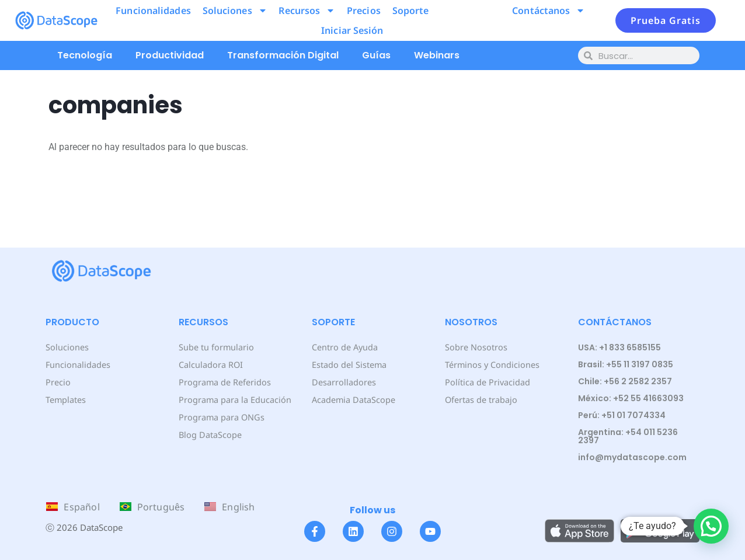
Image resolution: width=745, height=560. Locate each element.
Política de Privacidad (487, 382)
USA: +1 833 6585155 (619, 347)
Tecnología (85, 55)
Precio (58, 382)
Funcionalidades (153, 11)
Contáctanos (549, 11)
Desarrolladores (343, 382)
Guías (376, 55)
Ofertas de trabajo (481, 400)
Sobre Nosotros (475, 347)
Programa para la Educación (234, 400)
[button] (711, 526)
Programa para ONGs (221, 417)
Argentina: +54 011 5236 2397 (628, 436)
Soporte (411, 11)
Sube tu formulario (216, 347)
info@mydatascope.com (632, 457)
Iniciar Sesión (352, 30)
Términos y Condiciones (491, 365)
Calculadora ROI (210, 365)
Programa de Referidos (224, 382)
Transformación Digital (283, 55)
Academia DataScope (353, 400)
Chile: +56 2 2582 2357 (625, 381)
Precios (364, 11)
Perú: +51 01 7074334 (622, 415)
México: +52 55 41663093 (631, 398)
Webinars (437, 55)
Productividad (170, 55)
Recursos (307, 11)
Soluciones (235, 11)
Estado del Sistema (349, 365)
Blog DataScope (209, 435)
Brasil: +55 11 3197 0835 (626, 364)
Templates (66, 400)
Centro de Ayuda (344, 347)
